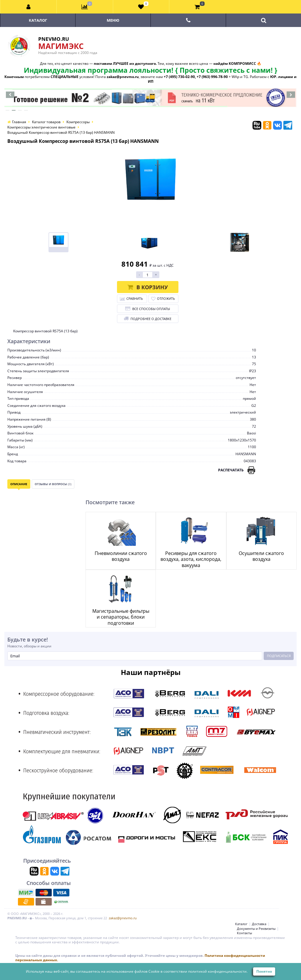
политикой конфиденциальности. (218, 971)
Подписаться (279, 656)
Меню (113, 20)
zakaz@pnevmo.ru (123, 918)
